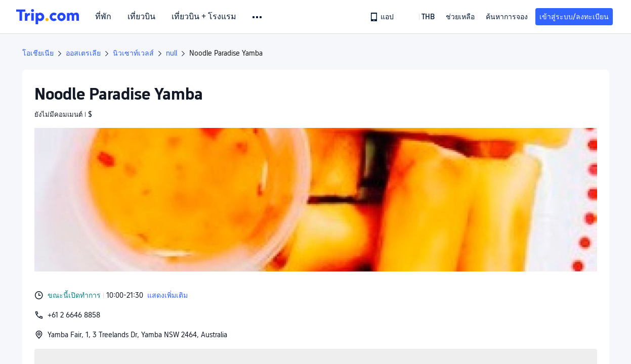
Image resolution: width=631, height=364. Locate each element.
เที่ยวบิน (141, 17)
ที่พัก (103, 17)
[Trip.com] (48, 17)
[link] (383, 17)
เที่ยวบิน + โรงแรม (204, 17)
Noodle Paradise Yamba (226, 53)
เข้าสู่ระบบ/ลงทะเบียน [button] (574, 17)
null (172, 53)
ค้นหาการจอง (507, 17)
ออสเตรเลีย (83, 53)
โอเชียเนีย (38, 53)
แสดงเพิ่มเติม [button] (167, 295)
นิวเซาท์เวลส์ (133, 53)
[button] (258, 17)
